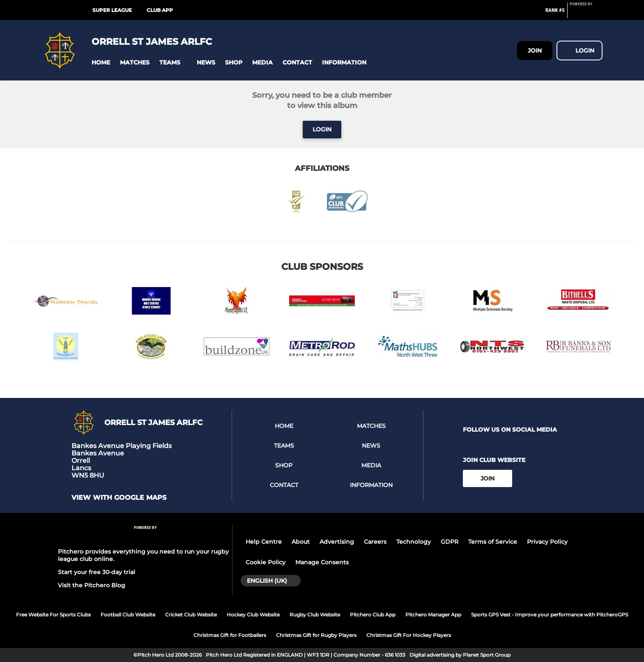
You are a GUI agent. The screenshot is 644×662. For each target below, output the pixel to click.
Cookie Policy (266, 562)
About (301, 542)
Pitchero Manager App (433, 615)
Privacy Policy (547, 542)
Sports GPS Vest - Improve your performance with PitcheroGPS (550, 615)
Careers (375, 542)
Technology (414, 542)
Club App (160, 10)
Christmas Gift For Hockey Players (409, 635)
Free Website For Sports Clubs (53, 615)
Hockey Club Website (253, 615)
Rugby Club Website (315, 615)
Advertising (337, 542)
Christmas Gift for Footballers (230, 635)
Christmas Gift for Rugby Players (316, 635)
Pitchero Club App (373, 615)
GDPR (450, 542)
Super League (112, 10)
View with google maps (119, 498)
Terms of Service (493, 542)
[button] (101, 63)
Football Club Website (128, 615)
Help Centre (264, 542)
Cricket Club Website (191, 615)
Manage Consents (322, 562)
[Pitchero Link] (586, 14)
